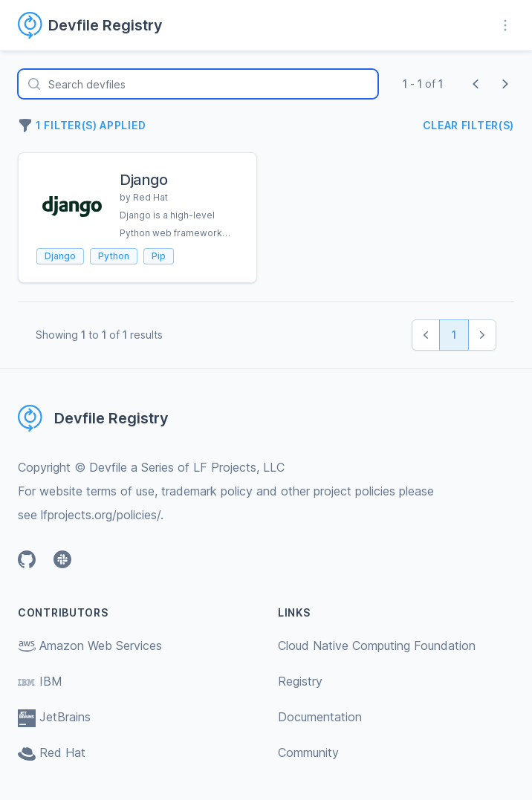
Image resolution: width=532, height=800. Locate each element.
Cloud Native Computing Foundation (377, 645)
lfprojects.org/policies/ (101, 515)
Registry (300, 681)
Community (308, 752)
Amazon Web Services (90, 645)
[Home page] (99, 25)
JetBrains (54, 717)
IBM (40, 681)
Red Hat (52, 752)
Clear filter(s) (469, 125)
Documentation (320, 717)
